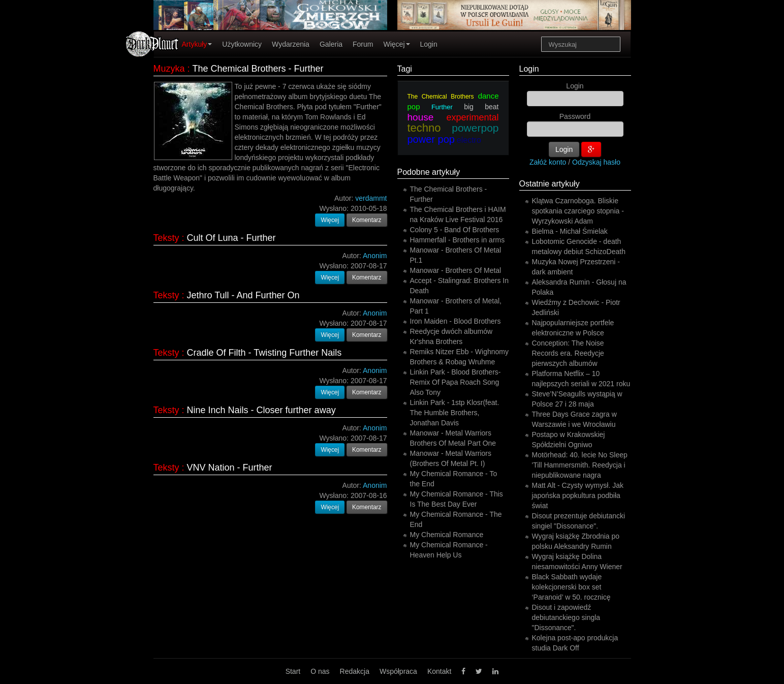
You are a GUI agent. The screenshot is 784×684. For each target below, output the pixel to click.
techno (424, 128)
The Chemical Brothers (441, 97)
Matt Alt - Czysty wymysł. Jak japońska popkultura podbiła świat (578, 495)
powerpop (475, 128)
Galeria (331, 44)
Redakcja (355, 671)
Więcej (396, 44)
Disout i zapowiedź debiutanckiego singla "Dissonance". (566, 617)
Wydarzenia (291, 44)
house (421, 117)
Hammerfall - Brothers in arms (458, 240)
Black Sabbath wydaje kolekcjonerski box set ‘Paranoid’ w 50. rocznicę (571, 587)
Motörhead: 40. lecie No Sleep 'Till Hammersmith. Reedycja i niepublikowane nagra (580, 465)
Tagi (405, 69)
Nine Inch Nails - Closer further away (261, 410)
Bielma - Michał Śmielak (570, 231)
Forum (363, 44)
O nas (320, 671)
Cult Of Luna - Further (231, 238)
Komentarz (367, 220)
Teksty (166, 238)
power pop (431, 139)
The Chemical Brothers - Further (258, 69)
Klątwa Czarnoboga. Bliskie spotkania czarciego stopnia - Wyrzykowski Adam (578, 211)
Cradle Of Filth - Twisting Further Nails (264, 353)
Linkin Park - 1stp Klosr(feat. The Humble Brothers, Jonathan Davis (455, 413)
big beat (481, 107)
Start (293, 671)
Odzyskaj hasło (596, 162)
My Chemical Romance (447, 535)
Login (429, 44)
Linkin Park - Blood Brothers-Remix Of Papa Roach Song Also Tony (456, 382)
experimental (472, 117)
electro (469, 140)
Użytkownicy (242, 44)
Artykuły (197, 44)
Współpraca (398, 671)
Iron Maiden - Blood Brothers (456, 321)
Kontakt (439, 671)
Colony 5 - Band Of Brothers (455, 230)
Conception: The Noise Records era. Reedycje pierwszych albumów (568, 353)
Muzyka (169, 69)
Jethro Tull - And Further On (243, 295)
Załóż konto (548, 162)
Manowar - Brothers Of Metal (456, 270)
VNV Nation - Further (230, 468)
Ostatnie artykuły (550, 184)
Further (442, 107)
